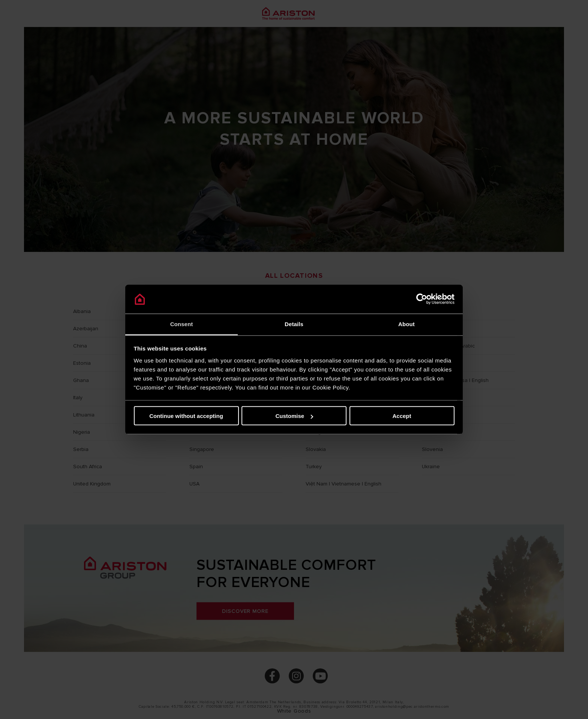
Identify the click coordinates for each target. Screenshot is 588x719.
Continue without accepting (186, 416)
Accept (402, 416)
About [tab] (406, 324)
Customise (294, 416)
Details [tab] (294, 324)
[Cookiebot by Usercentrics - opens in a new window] (422, 299)
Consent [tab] (182, 324)
